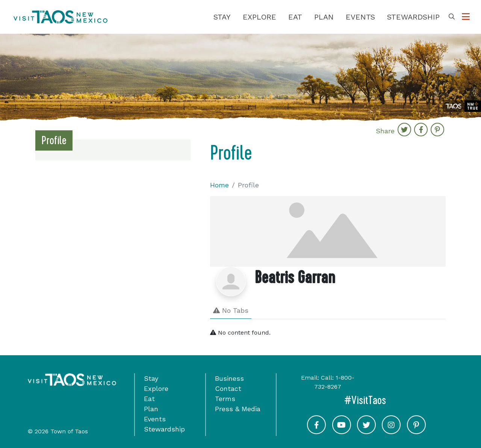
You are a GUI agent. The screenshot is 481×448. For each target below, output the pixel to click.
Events (360, 17)
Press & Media (238, 409)
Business (229, 378)
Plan (324, 17)
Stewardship (413, 17)
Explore (259, 17)
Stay (222, 17)
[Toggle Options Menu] (466, 17)
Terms (225, 399)
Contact (228, 388)
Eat (295, 17)
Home (219, 185)
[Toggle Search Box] (452, 17)
